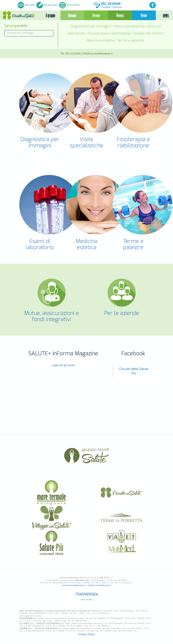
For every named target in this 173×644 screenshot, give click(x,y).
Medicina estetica (101, 41)
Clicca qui (117, 7)
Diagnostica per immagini (90, 26)
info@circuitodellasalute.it (98, 54)
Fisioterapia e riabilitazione (109, 33)
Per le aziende (122, 313)
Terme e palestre (131, 41)
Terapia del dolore (148, 33)
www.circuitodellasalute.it (74, 588)
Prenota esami (47, 5)
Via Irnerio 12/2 (82, 583)
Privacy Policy (86, 637)
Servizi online (69, 5)
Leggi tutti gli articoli (63, 368)
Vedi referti (27, 5)
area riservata (86, 602)
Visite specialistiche (129, 26)
